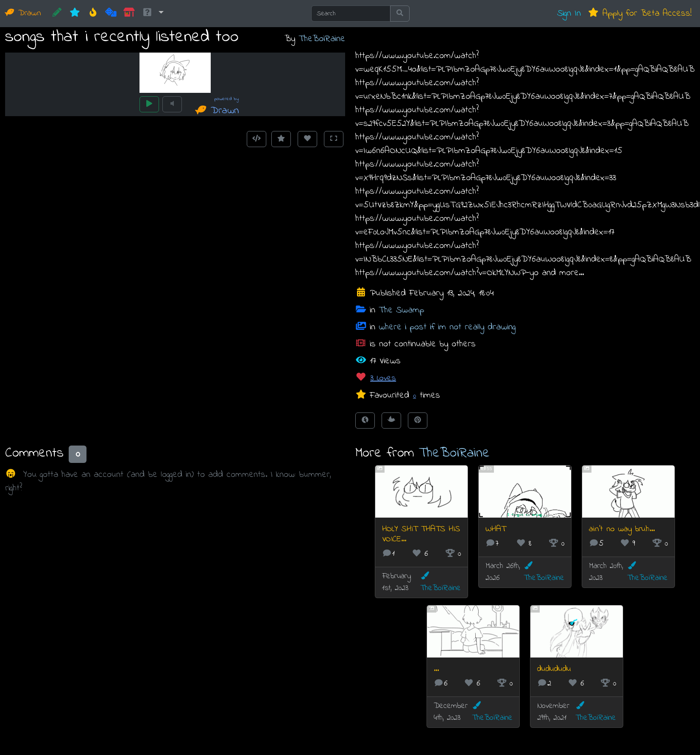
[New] (75, 14)
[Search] (351, 14)
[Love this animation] (307, 139)
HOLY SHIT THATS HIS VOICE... (421, 534)
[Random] (111, 14)
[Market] (129, 14)
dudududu (554, 669)
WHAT (496, 529)
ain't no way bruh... (622, 529)
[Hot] (93, 14)
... (436, 669)
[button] (153, 14)
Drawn (23, 13)
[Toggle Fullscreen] (334, 139)
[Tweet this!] (391, 421)
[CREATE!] (57, 14)
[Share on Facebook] (365, 421)
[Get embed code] (257, 139)
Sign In (569, 13)
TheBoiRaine (322, 39)
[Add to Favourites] (281, 139)
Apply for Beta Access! (640, 13)
